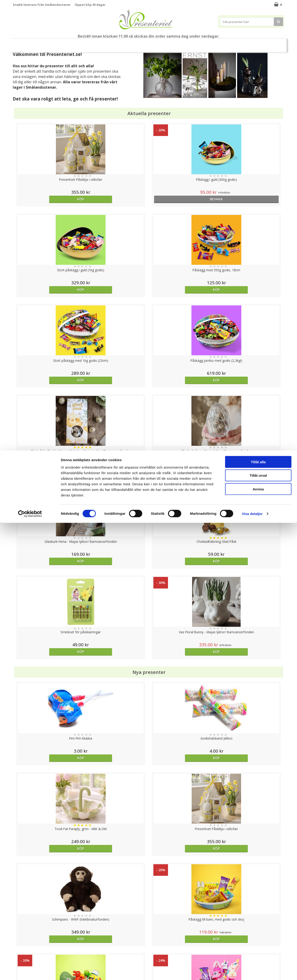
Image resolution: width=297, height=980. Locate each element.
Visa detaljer (252, 971)
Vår (63, 44)
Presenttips (131, 44)
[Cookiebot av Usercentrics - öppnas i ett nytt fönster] (30, 971)
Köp (47, 199)
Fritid (189, 44)
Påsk (80, 44)
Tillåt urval (258, 933)
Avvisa (258, 946)
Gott (208, 44)
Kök (171, 44)
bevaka (115, 199)
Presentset (102, 44)
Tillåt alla (258, 919)
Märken (228, 44)
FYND (245, 44)
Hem (154, 44)
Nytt (51, 44)
